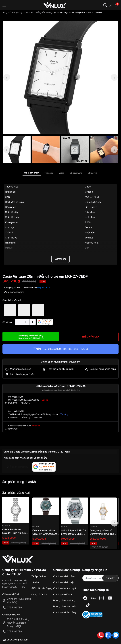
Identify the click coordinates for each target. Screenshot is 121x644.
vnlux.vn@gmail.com (18, 640)
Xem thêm (60, 259)
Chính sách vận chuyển (65, 588)
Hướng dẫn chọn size (13, 292)
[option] (60, 77)
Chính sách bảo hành (64, 576)
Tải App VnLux (39, 576)
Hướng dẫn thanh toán (65, 606)
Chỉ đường (26, 403)
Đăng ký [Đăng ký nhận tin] (110, 578)
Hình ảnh (38, 417)
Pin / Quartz (91, 207)
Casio (88, 187)
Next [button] (114, 523)
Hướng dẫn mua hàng (64, 600)
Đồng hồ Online (39, 594)
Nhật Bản (90, 233)
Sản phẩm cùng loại (16, 493)
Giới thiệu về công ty (42, 588)
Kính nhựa (90, 217)
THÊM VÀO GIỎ (90, 337)
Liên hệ (35, 582)
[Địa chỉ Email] (100, 578)
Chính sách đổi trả (63, 594)
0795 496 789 (64, 349)
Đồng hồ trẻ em (93, 202)
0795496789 (11, 403)
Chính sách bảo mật (64, 582)
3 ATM (88, 222)
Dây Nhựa (90, 212)
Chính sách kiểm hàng (65, 612)
